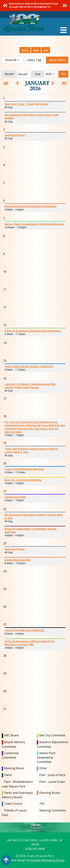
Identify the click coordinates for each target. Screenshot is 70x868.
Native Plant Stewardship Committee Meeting (34, 224)
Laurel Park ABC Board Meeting (24, 630)
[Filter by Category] (13, 60)
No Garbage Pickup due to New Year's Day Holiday (31, 116)
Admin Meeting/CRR (17, 560)
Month (25, 50)
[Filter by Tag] (35, 60)
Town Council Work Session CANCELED (29, 366)
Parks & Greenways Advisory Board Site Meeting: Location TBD (30, 643)
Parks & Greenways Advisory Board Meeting (33, 331)
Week (36, 50)
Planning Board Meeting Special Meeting (31, 206)
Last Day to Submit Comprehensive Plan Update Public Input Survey (30, 386)
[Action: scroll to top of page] (6, 860)
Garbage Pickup (15, 135)
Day (46, 50)
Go (63, 74)
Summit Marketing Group (48, 860)
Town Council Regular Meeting (24, 469)
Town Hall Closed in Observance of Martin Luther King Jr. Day (31, 450)
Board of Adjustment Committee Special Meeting (30, 530)
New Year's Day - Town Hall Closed (27, 104)
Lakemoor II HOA (15, 497)
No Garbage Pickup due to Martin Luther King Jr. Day (34, 516)
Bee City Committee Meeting (23, 480)
